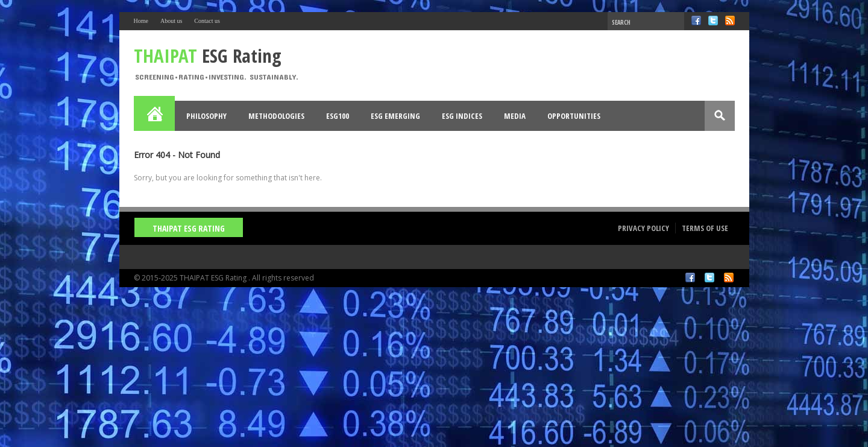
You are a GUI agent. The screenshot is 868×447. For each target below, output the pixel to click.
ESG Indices (462, 116)
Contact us (207, 21)
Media (515, 116)
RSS (730, 21)
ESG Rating (208, 55)
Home (141, 21)
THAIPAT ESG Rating (189, 228)
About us (171, 21)
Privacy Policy (643, 228)
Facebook (696, 21)
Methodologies (276, 116)
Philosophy (206, 116)
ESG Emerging (395, 116)
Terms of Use (705, 228)
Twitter (713, 21)
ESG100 (338, 116)
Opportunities (574, 116)
